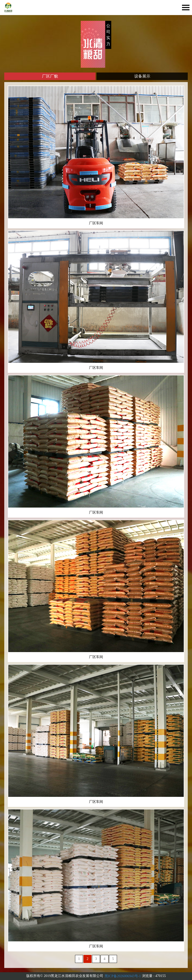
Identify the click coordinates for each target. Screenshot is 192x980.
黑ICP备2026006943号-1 (123, 976)
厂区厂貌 (50, 76)
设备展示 (142, 76)
